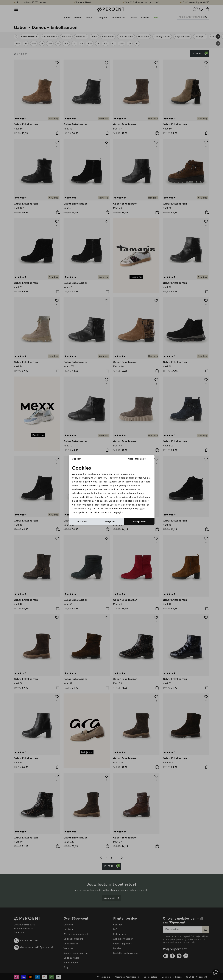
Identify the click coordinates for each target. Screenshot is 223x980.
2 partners (144, 482)
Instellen (82, 522)
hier (118, 505)
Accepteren (139, 522)
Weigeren (110, 522)
